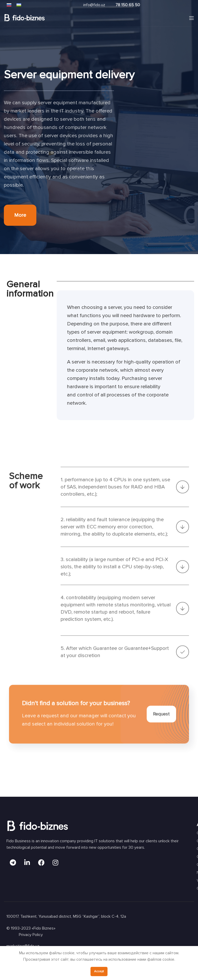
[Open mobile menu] (192, 18)
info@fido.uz (94, 5)
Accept (99, 971)
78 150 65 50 (128, 5)
